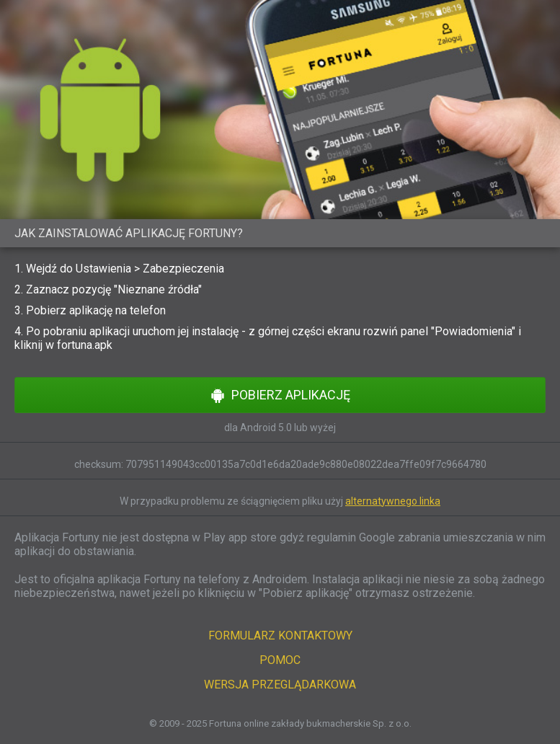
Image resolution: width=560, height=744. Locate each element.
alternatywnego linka (393, 501)
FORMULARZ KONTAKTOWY (280, 635)
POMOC (280, 660)
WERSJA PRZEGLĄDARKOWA (280, 685)
